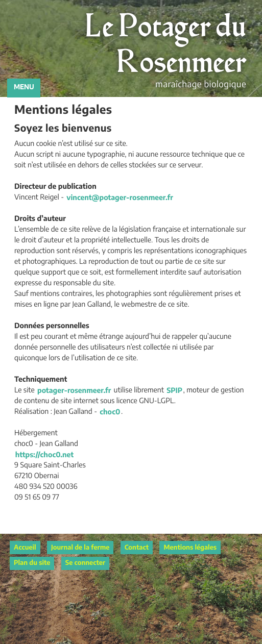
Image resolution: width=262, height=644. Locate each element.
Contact (137, 548)
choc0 (110, 412)
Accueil (25, 548)
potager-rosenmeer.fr (74, 390)
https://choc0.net (44, 455)
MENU (24, 88)
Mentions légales (190, 548)
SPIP (174, 390)
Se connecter (85, 563)
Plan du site (32, 563)
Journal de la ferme (80, 548)
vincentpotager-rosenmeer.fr (120, 197)
